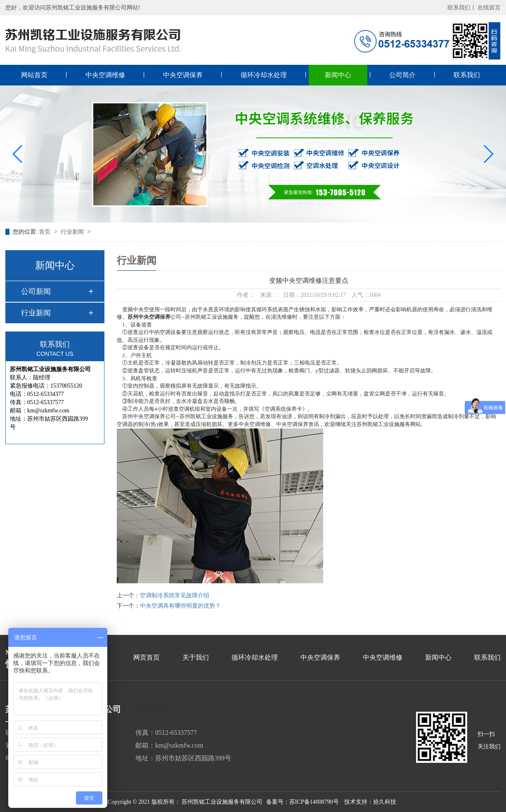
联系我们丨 (462, 8)
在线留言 (489, 8)
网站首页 (34, 75)
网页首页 (147, 657)
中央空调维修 (105, 75)
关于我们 (196, 657)
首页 (45, 232)
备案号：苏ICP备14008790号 (303, 802)
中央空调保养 (183, 75)
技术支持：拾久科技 (370, 802)
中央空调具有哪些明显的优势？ (180, 606)
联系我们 (467, 75)
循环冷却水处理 (264, 75)
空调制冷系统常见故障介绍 (175, 595)
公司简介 (402, 75)
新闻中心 (338, 75)
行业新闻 (73, 232)
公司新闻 (36, 291)
